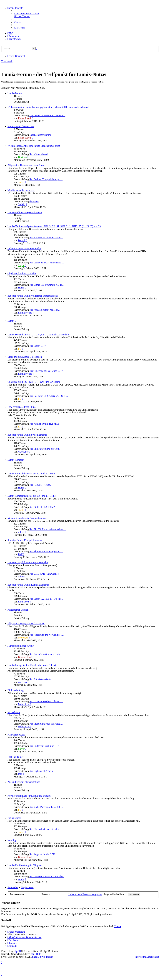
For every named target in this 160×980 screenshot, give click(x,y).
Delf (20, 554)
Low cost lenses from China (22, 407)
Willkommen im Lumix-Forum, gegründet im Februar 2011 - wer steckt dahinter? (48, 107)
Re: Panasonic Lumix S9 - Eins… (46, 238)
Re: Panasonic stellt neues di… (45, 310)
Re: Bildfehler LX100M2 (42, 507)
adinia (21, 879)
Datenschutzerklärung (40, 135)
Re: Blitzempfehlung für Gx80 (45, 449)
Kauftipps (12, 840)
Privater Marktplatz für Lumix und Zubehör (29, 796)
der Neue (34, 202)
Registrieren (27, 887)
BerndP (22, 240)
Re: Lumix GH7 (37, 346)
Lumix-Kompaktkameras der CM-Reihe (28, 562)
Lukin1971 (24, 602)
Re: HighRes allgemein (41, 771)
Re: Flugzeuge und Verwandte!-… (47, 635)
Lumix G (12, 321)
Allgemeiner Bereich (18, 610)
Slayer (21, 265)
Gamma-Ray (25, 657)
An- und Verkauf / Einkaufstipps (24, 782)
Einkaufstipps (14, 818)
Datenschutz (153, 957)
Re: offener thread (38, 154)
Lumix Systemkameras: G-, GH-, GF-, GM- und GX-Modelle (38, 335)
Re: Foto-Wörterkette (40, 679)
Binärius (22, 157)
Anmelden (13, 887)
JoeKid (22, 204)
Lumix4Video (25, 313)
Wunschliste (14, 712)
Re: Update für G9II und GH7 (44, 746)
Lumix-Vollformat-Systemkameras (25, 212)
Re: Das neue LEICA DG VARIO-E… (49, 396)
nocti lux (22, 682)
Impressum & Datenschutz (21, 126)
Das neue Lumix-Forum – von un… (47, 115)
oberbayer (23, 638)
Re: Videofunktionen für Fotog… (46, 724)
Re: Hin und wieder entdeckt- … (46, 829)
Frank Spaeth (25, 118)
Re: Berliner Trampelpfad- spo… (46, 179)
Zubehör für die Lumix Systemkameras (27, 435)
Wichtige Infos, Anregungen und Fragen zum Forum (34, 146)
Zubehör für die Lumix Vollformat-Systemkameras (33, 296)
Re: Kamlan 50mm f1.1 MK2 (44, 424)
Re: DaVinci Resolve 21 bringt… (46, 701)
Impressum (140, 957)
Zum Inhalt (7, 61)
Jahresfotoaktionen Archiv (21, 646)
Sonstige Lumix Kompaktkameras (25, 540)
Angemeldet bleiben (115, 894)
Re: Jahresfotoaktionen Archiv (45, 654)
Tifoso (117, 926)
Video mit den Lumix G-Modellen (25, 357)
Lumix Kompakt (16, 460)
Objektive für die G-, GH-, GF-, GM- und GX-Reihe (34, 382)
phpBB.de (36, 954)
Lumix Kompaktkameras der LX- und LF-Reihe (32, 496)
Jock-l (21, 182)
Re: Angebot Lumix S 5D (42, 854)
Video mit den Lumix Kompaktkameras (27, 518)
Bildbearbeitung (16, 690)
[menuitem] (27, 14)
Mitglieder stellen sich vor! (21, 190)
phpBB (17, 951)
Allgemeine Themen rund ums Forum (26, 165)
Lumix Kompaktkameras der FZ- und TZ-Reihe (31, 474)
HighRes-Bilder (15, 757)
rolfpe (21, 532)
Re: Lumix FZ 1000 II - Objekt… (46, 599)
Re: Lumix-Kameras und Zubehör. (47, 876)
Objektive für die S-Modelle (22, 274)
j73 (20, 349)
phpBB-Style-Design (43, 957)
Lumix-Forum (15, 93)
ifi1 (20, 427)
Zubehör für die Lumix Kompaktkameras (28, 585)
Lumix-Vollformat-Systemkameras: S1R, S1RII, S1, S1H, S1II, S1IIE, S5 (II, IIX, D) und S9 (54, 226)
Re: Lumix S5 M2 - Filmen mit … (47, 263)
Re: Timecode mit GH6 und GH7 (46, 371)
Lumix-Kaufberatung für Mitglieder (25, 865)
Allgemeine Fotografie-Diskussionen (26, 624)
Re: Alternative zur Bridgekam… (46, 552)
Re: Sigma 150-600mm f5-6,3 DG (46, 285)
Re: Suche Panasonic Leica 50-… (46, 807)
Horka (21, 288)
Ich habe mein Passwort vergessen (85, 894)
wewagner (23, 452)
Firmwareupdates (16, 735)
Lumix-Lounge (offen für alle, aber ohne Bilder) (32, 665)
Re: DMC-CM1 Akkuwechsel (44, 574)
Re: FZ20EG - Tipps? (40, 485)
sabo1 (21, 577)
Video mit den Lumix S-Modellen (24, 248)
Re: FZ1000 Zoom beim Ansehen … (48, 529)
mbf (20, 774)
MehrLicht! (24, 704)
